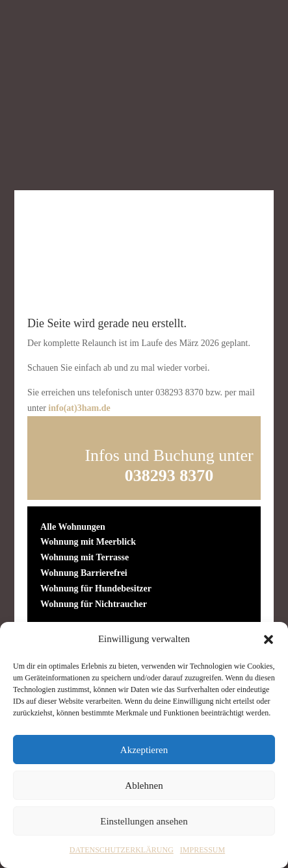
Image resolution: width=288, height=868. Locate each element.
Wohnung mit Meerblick (88, 542)
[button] (268, 639)
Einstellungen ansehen (144, 821)
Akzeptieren (144, 750)
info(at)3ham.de (79, 408)
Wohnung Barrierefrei (84, 573)
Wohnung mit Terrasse (85, 557)
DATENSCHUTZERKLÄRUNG (122, 850)
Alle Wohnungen (73, 527)
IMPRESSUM (203, 850)
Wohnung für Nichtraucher (94, 604)
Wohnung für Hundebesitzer (96, 589)
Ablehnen (144, 786)
